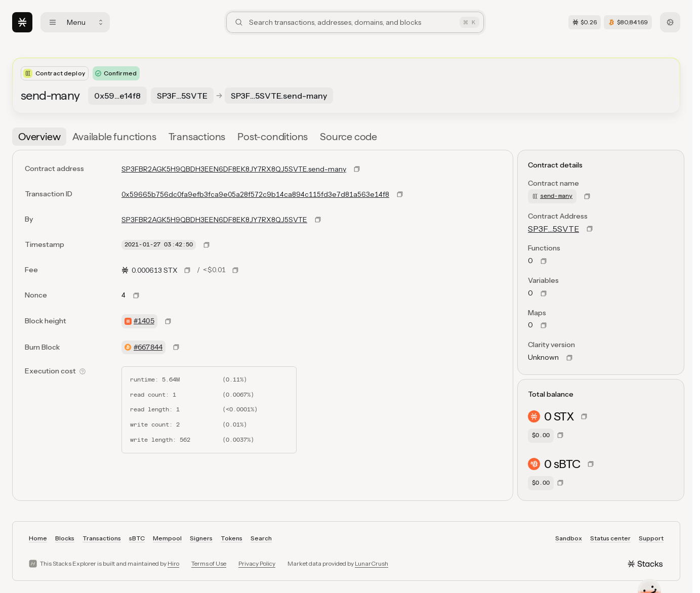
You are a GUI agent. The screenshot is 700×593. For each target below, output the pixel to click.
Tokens (232, 538)
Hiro (173, 563)
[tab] (39, 137)
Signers (201, 538)
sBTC (137, 538)
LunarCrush (372, 563)
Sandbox (569, 538)
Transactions (102, 538)
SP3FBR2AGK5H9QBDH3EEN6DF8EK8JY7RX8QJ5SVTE (214, 220)
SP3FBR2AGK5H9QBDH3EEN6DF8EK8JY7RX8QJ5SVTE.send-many (234, 169)
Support (651, 538)
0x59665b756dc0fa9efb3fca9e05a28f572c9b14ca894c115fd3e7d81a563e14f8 (255, 194)
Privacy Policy (257, 563)
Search (261, 538)
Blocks (65, 538)
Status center (610, 538)
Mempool (167, 538)
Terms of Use (209, 563)
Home (38, 538)
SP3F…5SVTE (553, 229)
